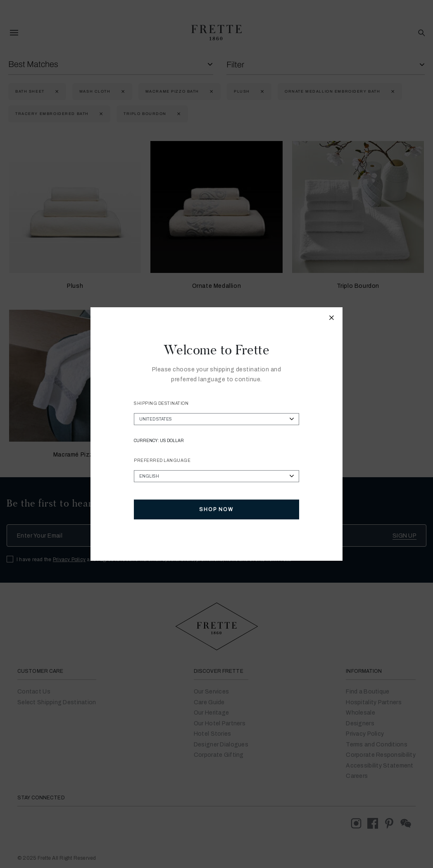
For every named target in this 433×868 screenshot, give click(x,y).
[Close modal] (332, 319)
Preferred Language (162, 460)
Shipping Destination (161, 403)
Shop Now (216, 509)
